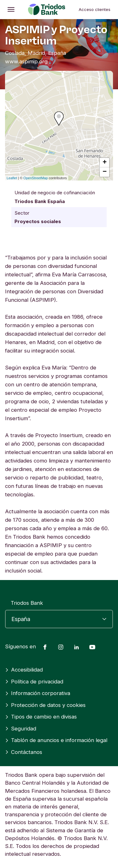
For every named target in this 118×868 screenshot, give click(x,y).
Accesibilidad (24, 670)
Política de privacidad (34, 682)
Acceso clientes (95, 9)
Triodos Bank (27, 603)
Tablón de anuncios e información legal (56, 740)
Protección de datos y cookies (45, 705)
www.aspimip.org (26, 61)
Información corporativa (38, 693)
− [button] (105, 172)
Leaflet (12, 178)
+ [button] (105, 163)
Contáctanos (24, 752)
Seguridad (21, 729)
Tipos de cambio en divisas (41, 717)
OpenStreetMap (36, 178)
